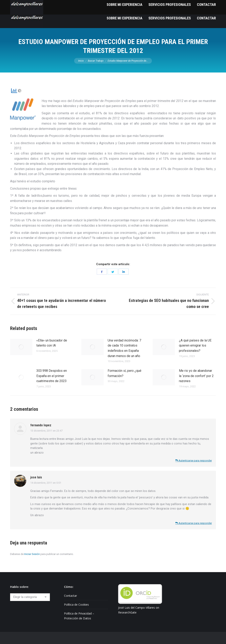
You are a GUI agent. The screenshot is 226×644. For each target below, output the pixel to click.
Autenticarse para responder (194, 461)
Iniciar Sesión (32, 554)
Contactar (70, 596)
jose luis (36, 477)
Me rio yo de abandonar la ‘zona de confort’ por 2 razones (196, 376)
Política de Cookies (76, 605)
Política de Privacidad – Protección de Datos (79, 616)
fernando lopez (41, 425)
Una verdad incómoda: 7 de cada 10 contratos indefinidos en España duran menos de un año (124, 348)
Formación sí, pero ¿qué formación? (125, 373)
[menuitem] (125, 18)
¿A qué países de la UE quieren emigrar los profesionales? (195, 346)
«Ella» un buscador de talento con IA (52, 343)
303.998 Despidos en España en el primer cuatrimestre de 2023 (52, 376)
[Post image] (21, 347)
